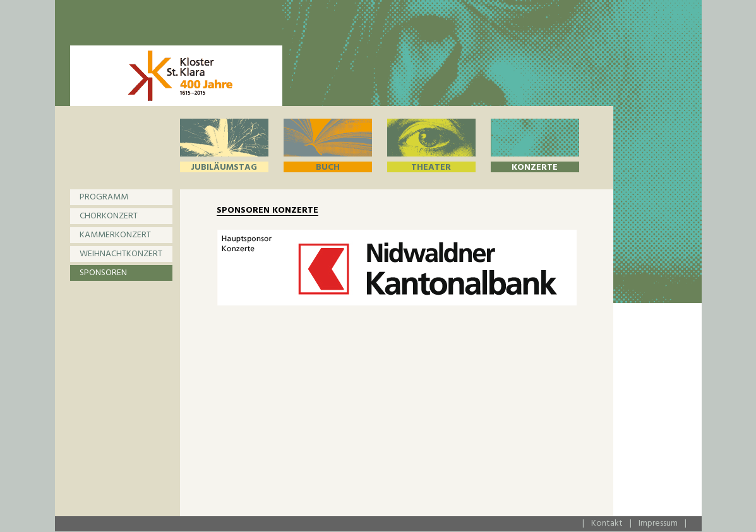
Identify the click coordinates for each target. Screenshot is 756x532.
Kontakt (607, 523)
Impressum (658, 523)
